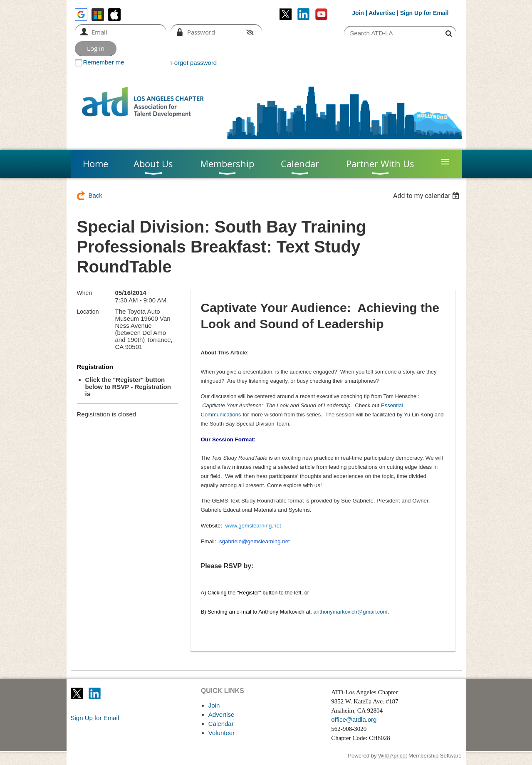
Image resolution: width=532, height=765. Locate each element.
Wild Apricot (392, 756)
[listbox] (427, 196)
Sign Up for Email (95, 718)
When (85, 293)
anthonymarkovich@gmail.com (350, 612)
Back (95, 195)
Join (358, 13)
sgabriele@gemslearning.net (255, 541)
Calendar (221, 724)
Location (88, 312)
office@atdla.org (354, 719)
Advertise (382, 13)
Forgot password (194, 63)
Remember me (104, 62)
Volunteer (221, 733)
